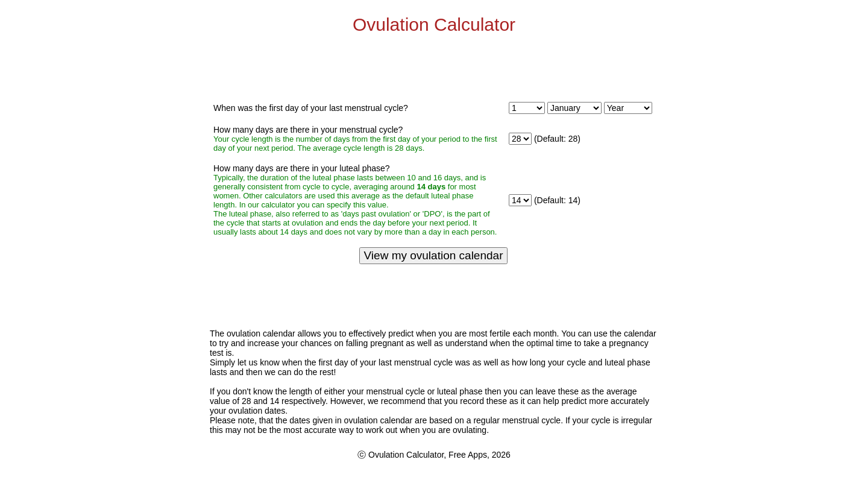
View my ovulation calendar (434, 255)
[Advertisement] (434, 66)
